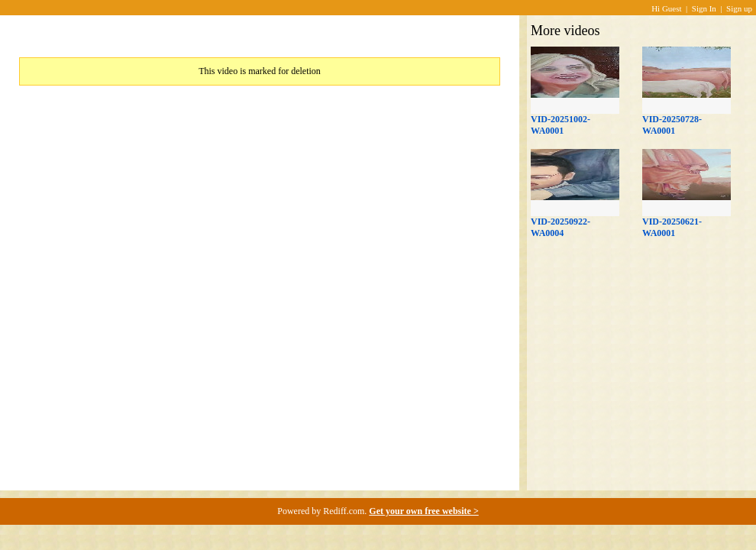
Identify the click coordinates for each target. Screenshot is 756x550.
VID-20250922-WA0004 (561, 227)
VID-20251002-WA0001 (561, 125)
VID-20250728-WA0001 (672, 125)
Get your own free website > (423, 511)
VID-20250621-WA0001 (672, 227)
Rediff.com (344, 511)
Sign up (739, 8)
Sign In (704, 8)
